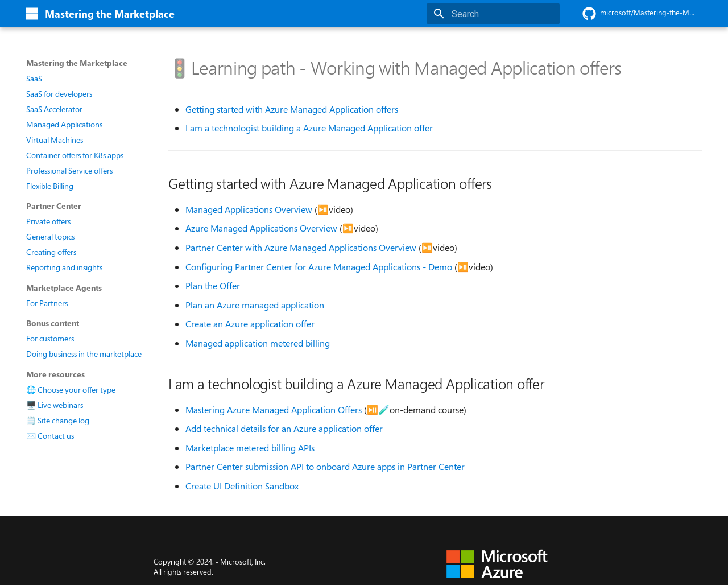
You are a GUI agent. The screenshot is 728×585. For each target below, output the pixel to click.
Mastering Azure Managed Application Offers (274, 410)
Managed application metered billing (258, 343)
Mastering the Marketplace (77, 63)
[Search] (493, 14)
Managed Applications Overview (249, 209)
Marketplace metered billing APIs (250, 448)
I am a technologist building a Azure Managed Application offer (309, 128)
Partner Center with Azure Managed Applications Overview (301, 248)
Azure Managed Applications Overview (261, 228)
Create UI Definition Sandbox (242, 486)
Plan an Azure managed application (255, 305)
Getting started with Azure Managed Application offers (292, 109)
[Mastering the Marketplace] (32, 14)
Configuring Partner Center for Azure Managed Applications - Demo (319, 267)
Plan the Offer (213, 286)
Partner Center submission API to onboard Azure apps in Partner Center (325, 467)
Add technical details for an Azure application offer (284, 429)
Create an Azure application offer (250, 324)
